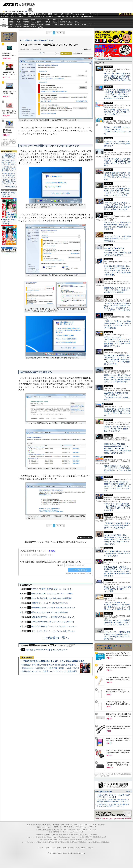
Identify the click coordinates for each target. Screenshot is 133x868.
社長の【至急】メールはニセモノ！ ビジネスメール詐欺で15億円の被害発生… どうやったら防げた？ (118, 469)
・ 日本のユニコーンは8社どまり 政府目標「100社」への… (9, 169)
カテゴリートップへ (85, 538)
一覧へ (128, 792)
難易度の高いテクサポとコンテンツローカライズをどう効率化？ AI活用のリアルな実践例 (118, 290)
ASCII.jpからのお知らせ (103, 792)
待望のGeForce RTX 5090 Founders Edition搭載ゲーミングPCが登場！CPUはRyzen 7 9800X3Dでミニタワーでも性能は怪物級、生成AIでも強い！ (118, 448)
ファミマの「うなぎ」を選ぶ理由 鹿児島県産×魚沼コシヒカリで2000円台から (118, 239)
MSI (48, 20)
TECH (25, 14)
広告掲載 (90, 848)
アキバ (73, 14)
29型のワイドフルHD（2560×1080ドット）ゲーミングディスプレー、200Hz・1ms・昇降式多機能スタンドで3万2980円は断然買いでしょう (118, 342)
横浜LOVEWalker (49, 842)
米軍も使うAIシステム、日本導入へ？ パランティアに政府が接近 (50, 671)
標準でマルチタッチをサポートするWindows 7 (50, 612)
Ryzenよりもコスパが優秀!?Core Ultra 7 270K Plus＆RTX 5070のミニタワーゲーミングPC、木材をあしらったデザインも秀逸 (117, 192)
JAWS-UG (45, 830)
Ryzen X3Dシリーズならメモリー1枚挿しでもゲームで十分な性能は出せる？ (118, 143)
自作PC (63, 14)
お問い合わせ (81, 848)
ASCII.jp (10, 5)
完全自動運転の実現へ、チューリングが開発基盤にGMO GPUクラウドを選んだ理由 (118, 554)
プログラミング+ (60, 17)
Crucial (55, 22)
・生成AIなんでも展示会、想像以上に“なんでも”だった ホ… (9, 182)
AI (8, 14)
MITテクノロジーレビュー (85, 840)
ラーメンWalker (26, 842)
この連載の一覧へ (56, 638)
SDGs (68, 17)
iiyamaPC (26, 20)
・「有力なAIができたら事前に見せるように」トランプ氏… (8, 156)
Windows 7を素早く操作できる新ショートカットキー (52, 589)
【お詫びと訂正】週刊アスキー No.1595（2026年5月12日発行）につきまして (114, 796)
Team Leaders (63, 837)
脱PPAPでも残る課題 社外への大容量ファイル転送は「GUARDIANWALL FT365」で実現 (118, 130)
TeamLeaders (49, 17)
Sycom (33, 20)
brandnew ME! (40, 27)
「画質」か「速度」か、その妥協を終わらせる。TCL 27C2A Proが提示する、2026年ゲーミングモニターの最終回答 (118, 325)
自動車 (50, 14)
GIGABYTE (33, 22)
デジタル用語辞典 (64, 840)
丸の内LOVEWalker (94, 842)
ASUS (55, 20)
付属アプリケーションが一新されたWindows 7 (50, 603)
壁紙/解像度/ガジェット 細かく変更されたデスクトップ (53, 607)
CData (55, 24)
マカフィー (11, 27)
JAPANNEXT (26, 27)
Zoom (84, 24)
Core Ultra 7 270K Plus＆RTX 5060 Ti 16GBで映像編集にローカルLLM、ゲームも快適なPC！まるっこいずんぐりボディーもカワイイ (118, 486)
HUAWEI (62, 22)
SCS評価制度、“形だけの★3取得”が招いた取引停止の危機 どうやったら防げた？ (117, 112)
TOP (28, 824)
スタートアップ (86, 14)
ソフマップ (33, 27)
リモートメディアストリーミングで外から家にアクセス (53, 631)
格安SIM (14, 17)
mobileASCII (73, 840)
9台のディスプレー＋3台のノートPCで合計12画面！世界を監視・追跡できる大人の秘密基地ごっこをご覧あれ (118, 226)
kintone (26, 24)
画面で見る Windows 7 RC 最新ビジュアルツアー (47, 650)
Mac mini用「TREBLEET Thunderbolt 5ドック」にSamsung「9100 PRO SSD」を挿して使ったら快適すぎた (118, 252)
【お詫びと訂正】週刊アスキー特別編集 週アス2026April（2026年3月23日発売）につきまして (113, 801)
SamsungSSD (39, 22)
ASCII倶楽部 (126, 14)
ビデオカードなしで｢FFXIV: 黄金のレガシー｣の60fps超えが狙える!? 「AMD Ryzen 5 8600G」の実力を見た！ (117, 635)
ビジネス (18, 14)
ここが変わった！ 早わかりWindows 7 (35, 40)
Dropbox (48, 24)
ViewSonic (70, 22)
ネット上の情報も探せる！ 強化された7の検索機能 (51, 598)
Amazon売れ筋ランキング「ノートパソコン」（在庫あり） (8, 37)
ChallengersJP (89, 17)
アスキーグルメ (31, 17)
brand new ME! (79, 832)
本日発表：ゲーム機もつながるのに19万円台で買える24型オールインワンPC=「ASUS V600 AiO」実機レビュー (70, 665)
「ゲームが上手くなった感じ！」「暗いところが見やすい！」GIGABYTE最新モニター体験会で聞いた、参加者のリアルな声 (118, 206)
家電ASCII (22, 17)
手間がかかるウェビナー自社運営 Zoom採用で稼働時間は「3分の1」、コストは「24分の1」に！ (118, 623)
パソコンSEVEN (40, 20)
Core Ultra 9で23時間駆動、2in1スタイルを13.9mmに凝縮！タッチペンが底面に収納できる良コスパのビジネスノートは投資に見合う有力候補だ (117, 270)
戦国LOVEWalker (106, 842)
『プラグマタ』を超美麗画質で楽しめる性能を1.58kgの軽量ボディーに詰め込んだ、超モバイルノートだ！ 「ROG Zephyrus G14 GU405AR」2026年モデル (118, 94)
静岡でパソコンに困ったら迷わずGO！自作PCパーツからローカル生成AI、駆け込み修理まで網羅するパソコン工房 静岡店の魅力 (117, 378)
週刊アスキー (40, 17)
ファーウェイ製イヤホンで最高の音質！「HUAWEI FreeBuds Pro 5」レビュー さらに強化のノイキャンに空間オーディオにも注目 (117, 307)
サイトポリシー (44, 848)
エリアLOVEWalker (37, 842)
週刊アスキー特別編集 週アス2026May (9, 222)
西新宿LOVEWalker (60, 842)
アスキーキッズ (5, 17)
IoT (12, 14)
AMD (19, 22)
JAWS (11, 24)
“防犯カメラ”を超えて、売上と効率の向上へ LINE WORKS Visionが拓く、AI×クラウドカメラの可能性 (118, 162)
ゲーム (94, 14)
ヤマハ (77, 24)
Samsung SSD (40, 835)
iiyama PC (63, 827)
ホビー (56, 14)
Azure (33, 24)
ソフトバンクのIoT (91, 24)
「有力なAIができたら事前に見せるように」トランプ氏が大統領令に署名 (53, 661)
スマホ (78, 14)
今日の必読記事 (44, 840)
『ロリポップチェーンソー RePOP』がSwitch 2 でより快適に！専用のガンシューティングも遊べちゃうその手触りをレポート (117, 606)
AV (68, 14)
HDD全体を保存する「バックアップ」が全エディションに (54, 626)
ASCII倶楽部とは (11, 187)
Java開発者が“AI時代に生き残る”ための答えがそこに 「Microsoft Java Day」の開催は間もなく (117, 396)
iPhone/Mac (41, 14)
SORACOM (59, 835)
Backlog (62, 24)
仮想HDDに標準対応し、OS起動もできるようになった (53, 617)
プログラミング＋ (73, 837)
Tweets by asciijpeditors (103, 59)
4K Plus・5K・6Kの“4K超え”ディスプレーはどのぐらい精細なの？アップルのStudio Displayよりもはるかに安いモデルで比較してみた (117, 78)
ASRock (48, 22)
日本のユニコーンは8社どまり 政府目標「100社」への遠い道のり (51, 668)
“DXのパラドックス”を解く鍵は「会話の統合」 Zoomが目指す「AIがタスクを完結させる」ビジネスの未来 (117, 507)
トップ (3, 14)
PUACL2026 (80, 17)
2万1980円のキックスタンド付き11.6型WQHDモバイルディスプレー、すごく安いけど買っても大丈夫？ (118, 412)
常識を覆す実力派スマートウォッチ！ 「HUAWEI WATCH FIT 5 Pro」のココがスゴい (117, 429)
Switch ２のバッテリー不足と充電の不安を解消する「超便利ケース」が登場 (118, 589)
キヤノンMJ (19, 27)
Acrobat (19, 24)
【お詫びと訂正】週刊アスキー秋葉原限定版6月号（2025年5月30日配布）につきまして (113, 805)
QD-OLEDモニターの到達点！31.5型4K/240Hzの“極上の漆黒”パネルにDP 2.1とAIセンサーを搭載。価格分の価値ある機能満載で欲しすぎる (117, 571)
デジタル (27, 5)
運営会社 (71, 848)
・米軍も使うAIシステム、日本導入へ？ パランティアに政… (8, 175)
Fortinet (69, 24)
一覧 (57, 53)
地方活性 (73, 17)
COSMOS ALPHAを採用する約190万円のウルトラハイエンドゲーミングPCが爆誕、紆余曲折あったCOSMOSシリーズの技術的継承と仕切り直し (117, 360)
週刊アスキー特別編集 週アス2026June (9, 195)
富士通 (11, 20)
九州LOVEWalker (83, 842)
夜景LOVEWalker (72, 842)
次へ (61, 33)
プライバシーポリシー (59, 848)
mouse (18, 20)
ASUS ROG (26, 22)
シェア (42, 53)
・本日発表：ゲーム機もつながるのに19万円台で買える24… (9, 162)
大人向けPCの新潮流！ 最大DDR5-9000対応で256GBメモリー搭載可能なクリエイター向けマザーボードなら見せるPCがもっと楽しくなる (117, 540)
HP (62, 20)
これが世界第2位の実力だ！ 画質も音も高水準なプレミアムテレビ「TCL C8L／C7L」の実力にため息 (118, 176)
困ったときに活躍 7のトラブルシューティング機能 (52, 593)
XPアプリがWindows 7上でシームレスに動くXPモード (53, 622)
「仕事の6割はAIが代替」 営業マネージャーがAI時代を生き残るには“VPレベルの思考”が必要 (117, 525)
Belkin (77, 22)
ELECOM (11, 22)
